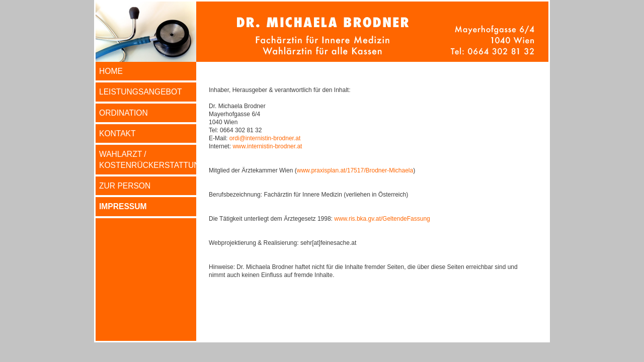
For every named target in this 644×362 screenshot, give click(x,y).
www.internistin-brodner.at (267, 146)
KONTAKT (117, 133)
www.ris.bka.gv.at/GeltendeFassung (382, 219)
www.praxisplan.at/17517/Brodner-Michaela (355, 170)
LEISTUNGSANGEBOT (141, 92)
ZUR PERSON (125, 186)
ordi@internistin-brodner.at (265, 138)
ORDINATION (124, 113)
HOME (111, 71)
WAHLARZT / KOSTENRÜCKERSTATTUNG (148, 159)
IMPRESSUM (123, 206)
